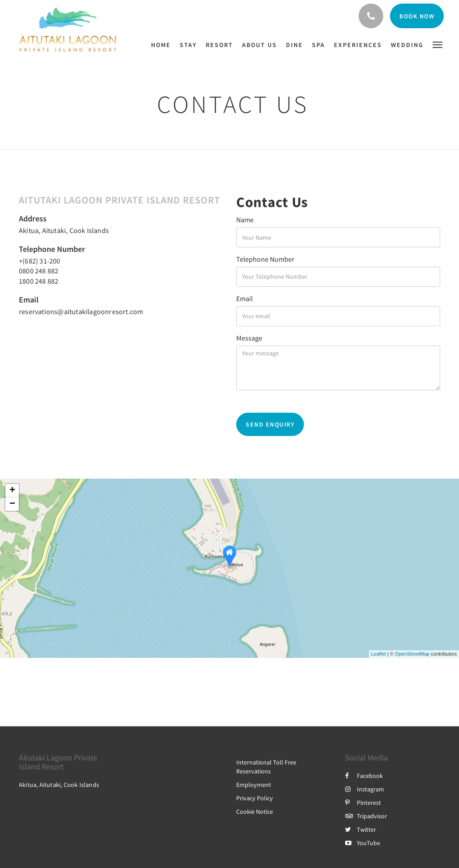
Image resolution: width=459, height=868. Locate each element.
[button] (437, 44)
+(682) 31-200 (40, 261)
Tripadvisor (366, 816)
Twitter (361, 829)
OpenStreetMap (412, 654)
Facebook (364, 776)
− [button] (12, 504)
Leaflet (379, 654)
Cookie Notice (255, 812)
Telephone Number (265, 259)
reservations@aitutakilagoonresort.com (81, 311)
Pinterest (363, 803)
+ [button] (12, 491)
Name (245, 220)
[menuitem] (163, 45)
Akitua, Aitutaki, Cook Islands (64, 230)
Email (245, 298)
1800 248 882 (39, 281)
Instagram (365, 789)
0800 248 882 (39, 271)
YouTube (363, 843)
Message (249, 338)
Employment (254, 785)
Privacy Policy (255, 798)
